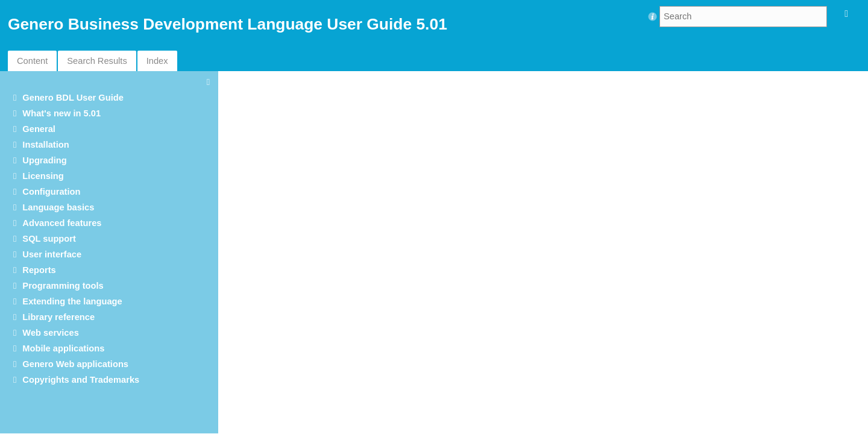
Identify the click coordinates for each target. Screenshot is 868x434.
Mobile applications (63, 348)
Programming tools (63, 286)
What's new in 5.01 (61, 113)
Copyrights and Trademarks (81, 380)
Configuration (51, 192)
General (39, 129)
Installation (46, 145)
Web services (50, 333)
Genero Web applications (75, 364)
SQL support (49, 239)
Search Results (97, 61)
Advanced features (62, 223)
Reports (39, 270)
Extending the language (72, 301)
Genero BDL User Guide (73, 98)
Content (32, 61)
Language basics (58, 207)
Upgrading (44, 160)
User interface (52, 254)
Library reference (58, 317)
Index (157, 61)
